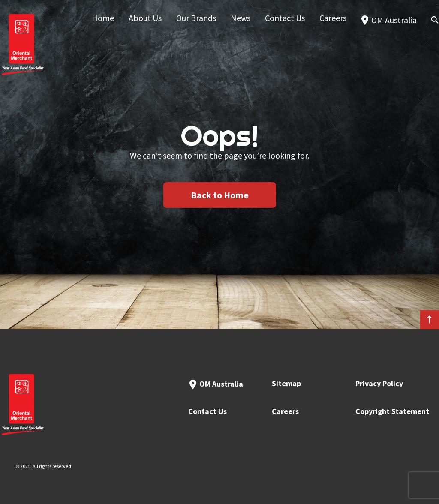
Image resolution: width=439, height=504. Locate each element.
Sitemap (286, 383)
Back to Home (220, 195)
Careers (285, 411)
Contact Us (207, 411)
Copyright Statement (392, 411)
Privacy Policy (379, 383)
